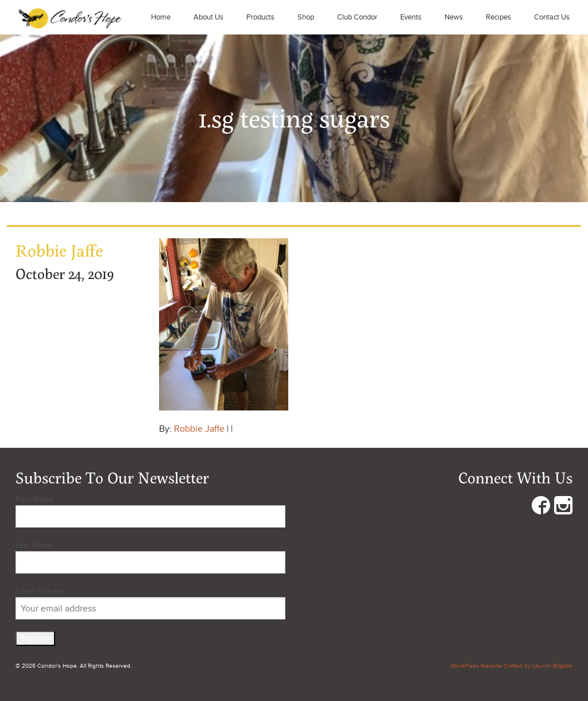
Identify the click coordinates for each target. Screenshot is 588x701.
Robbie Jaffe (199, 429)
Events (411, 17)
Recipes (498, 17)
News (454, 17)
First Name (35, 499)
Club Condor (357, 17)
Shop (306, 17)
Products (260, 17)
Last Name (34, 545)
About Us (208, 17)
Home (161, 17)
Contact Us (552, 17)
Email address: (150, 603)
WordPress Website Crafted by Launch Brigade (512, 666)
